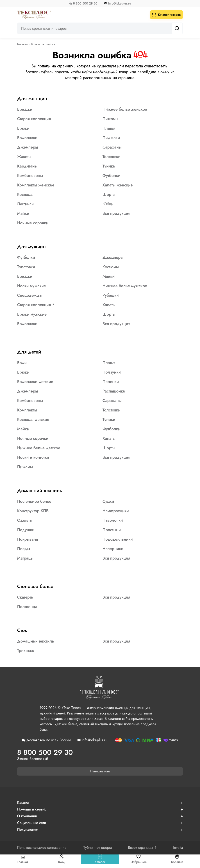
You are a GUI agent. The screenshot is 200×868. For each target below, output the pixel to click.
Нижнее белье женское (125, 109)
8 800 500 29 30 (85, 3)
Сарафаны (112, 147)
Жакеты (24, 157)
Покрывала (28, 539)
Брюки (23, 128)
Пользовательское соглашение (42, 848)
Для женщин (32, 98)
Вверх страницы (143, 848)
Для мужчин (31, 246)
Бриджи (25, 109)
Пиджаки (111, 138)
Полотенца (27, 607)
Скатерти (25, 597)
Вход (61, 859)
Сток (22, 630)
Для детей (29, 352)
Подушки (26, 530)
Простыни (112, 530)
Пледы (24, 549)
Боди (22, 363)
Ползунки (112, 372)
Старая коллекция (34, 119)
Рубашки (111, 295)
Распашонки (114, 391)
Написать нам (100, 771)
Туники (109, 166)
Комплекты (27, 410)
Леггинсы (26, 204)
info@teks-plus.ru (120, 3)
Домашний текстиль (40, 490)
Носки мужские (32, 286)
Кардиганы (27, 166)
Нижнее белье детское (39, 448)
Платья (109, 128)
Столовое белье (35, 586)
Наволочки (113, 520)
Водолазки (27, 138)
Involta (178, 848)
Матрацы (25, 558)
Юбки (108, 204)
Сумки (108, 501)
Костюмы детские (33, 420)
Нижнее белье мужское (125, 286)
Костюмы (25, 195)
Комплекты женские (36, 185)
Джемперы (28, 147)
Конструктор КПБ (33, 511)
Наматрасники (116, 511)
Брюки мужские (32, 314)
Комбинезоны (30, 176)
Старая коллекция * (36, 305)
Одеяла (24, 520)
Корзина (177, 859)
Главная (23, 859)
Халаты (109, 305)
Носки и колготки (33, 457)
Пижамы (110, 119)
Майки (23, 214)
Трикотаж (26, 651)
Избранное (139, 859)
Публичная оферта (97, 848)
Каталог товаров (166, 15)
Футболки (111, 176)
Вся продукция (116, 214)
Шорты (109, 195)
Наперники (113, 549)
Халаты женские (118, 185)
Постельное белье (34, 501)
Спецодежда (29, 295)
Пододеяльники (118, 539)
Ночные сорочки (33, 223)
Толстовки (111, 157)
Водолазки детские (35, 382)
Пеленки (111, 382)
